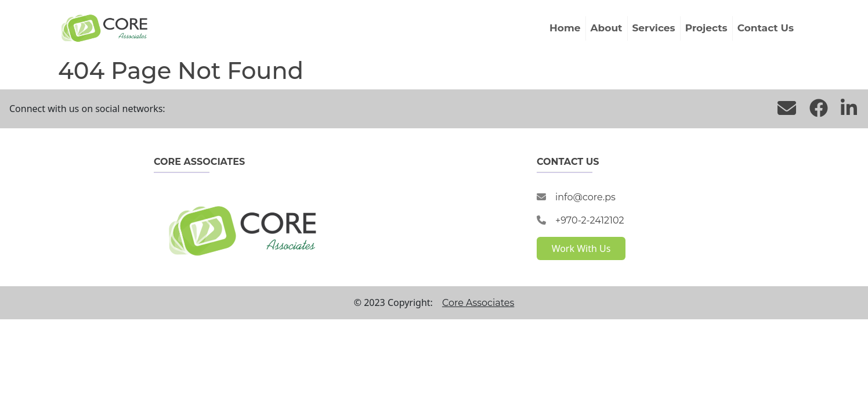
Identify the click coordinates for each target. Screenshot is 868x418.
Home (565, 28)
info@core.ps (585, 197)
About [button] (607, 28)
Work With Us (581, 248)
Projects (706, 28)
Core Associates (478, 303)
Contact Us (766, 28)
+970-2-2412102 (590, 220)
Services (654, 28)
